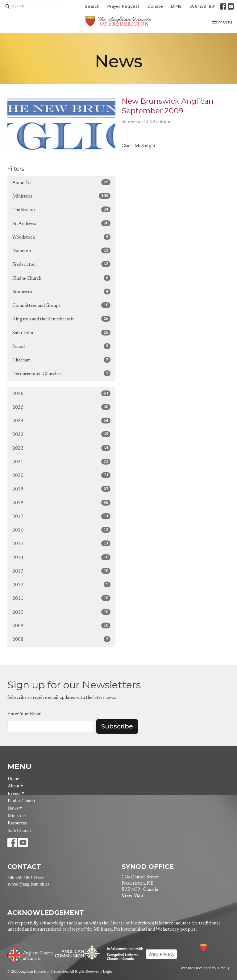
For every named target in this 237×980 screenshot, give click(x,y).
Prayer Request (123, 6)
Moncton (61, 250)
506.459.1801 (202, 6)
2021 (61, 462)
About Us (61, 182)
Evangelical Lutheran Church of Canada (123, 954)
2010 (61, 612)
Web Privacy (161, 954)
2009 (61, 626)
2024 (61, 421)
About (15, 786)
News (15, 808)
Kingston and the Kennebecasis (61, 319)
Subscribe (117, 726)
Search (92, 6)
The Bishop (61, 209)
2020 (61, 475)
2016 (61, 530)
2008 (61, 639)
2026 (61, 393)
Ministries (61, 196)
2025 (61, 407)
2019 (61, 489)
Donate (155, 6)
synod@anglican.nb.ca (28, 884)
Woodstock (61, 237)
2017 (61, 516)
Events (16, 793)
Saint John (61, 333)
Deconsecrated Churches (61, 373)
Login (107, 971)
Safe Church (19, 830)
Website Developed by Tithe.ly (205, 968)
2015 (61, 543)
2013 (61, 571)
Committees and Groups (61, 305)
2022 (61, 448)
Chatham (61, 360)
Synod (61, 346)
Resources (61, 292)
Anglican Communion (78, 953)
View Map (132, 896)
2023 (61, 434)
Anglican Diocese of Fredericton (212, 948)
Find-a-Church (61, 278)
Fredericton (61, 264)
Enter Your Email (24, 714)
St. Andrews (61, 223)
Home (13, 778)
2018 (61, 503)
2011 (61, 598)
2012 (61, 584)
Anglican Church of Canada (30, 954)
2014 (61, 557)
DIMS (176, 6)
